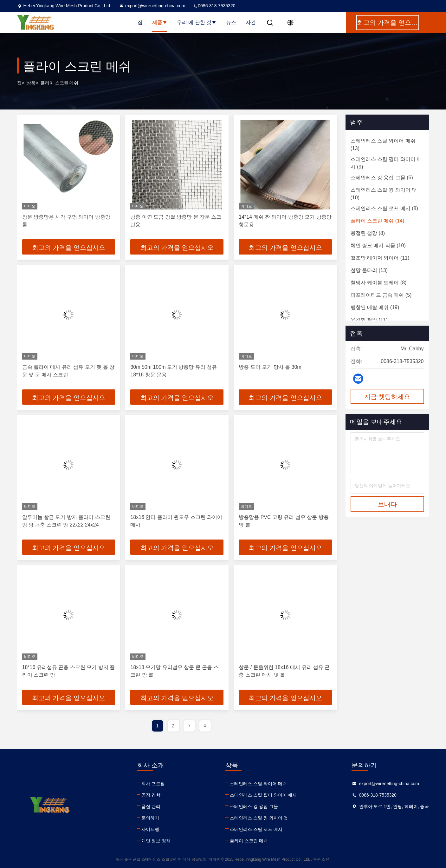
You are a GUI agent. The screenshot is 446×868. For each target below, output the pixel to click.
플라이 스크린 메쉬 (249, 841)
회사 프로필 (153, 784)
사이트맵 (150, 829)
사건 (251, 22)
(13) (383, 145)
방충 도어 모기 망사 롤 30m (270, 367)
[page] (189, 726)
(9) (386, 163)
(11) (380, 258)
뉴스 (231, 22)
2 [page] (173, 726)
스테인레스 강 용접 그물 (254, 806)
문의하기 (150, 818)
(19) (375, 307)
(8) (384, 208)
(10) (384, 194)
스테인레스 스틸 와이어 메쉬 (258, 784)
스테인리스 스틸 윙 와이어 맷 (259, 818)
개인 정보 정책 (156, 841)
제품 (160, 22)
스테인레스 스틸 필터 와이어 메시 (263, 795)
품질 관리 (151, 806)
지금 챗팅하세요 (387, 397)
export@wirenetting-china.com (152, 6)
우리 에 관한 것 (197, 22)
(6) (382, 178)
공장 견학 (151, 795)
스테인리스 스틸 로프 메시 (256, 829)
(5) (381, 295)
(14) (378, 221)
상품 (31, 83)
